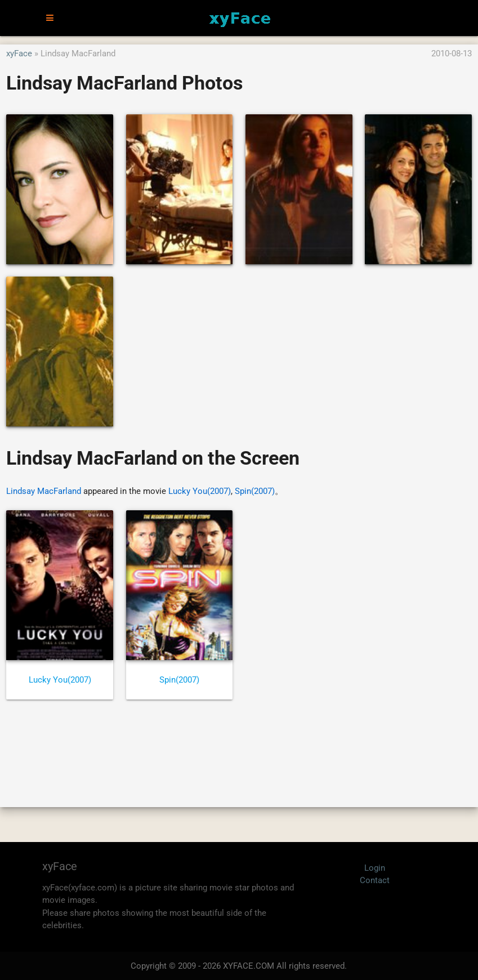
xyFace (19, 54)
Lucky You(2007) (200, 491)
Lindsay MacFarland (44, 491)
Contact (375, 880)
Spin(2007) (255, 491)
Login (375, 868)
